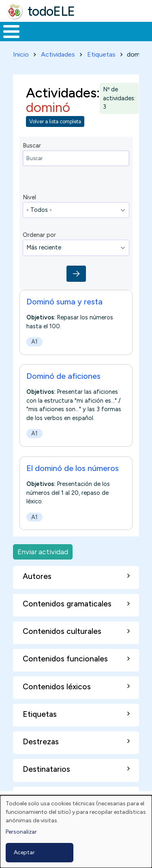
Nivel (29, 197)
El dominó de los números (73, 468)
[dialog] (76, 832)
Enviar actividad (43, 552)
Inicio (21, 54)
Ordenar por (39, 235)
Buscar (32, 146)
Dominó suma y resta (64, 302)
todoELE (51, 11)
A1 (34, 342)
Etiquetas (101, 54)
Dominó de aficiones (63, 376)
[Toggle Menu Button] (11, 32)
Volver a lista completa (55, 121)
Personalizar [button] (21, 832)
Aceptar (24, 852)
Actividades (58, 54)
